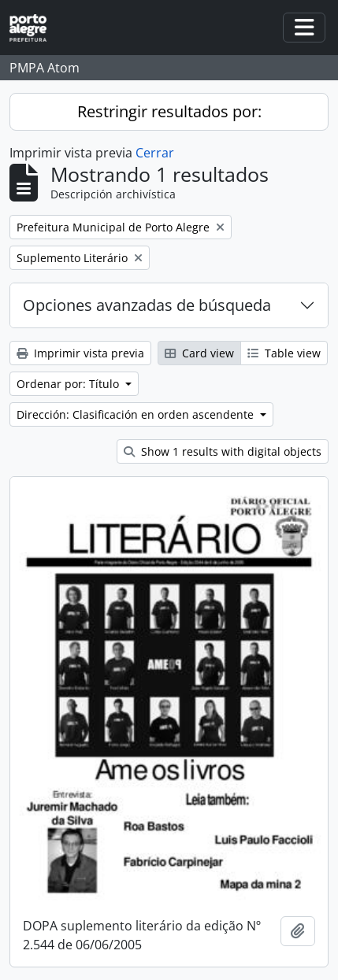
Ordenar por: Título (69, 384)
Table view (284, 353)
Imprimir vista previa (80, 353)
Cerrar (155, 153)
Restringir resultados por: (169, 111)
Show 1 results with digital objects (223, 451)
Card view (199, 353)
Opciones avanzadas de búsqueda (147, 305)
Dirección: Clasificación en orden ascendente (137, 414)
